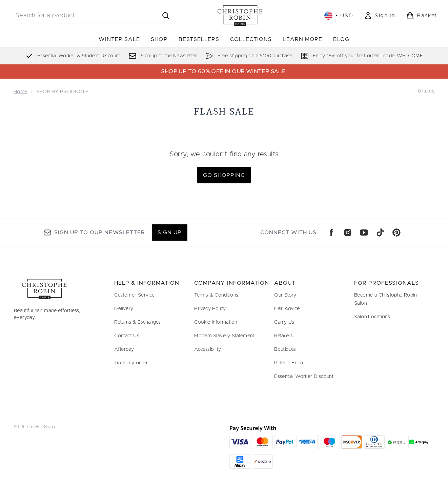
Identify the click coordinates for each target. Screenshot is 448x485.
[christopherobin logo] (240, 16)
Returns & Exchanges (138, 322)
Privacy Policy (210, 309)
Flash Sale (224, 111)
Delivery (124, 309)
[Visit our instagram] (348, 233)
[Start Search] (166, 16)
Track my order (131, 363)
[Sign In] (380, 16)
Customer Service (134, 295)
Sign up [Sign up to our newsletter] (170, 233)
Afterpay (124, 349)
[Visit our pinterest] (396, 233)
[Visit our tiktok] (380, 233)
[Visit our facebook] (331, 233)
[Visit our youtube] (364, 233)
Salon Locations (372, 317)
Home (21, 92)
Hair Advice (287, 309)
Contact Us (127, 336)
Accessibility (208, 349)
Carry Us (284, 322)
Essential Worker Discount (304, 377)
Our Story (285, 295)
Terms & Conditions (216, 295)
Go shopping (224, 175)
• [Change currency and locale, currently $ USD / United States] (339, 16)
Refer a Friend (290, 363)
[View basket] (422, 16)
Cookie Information (216, 322)
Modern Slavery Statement (224, 336)
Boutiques (285, 349)
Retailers (284, 336)
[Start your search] (93, 16)
